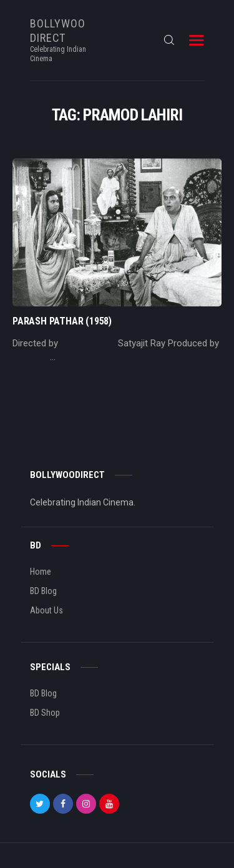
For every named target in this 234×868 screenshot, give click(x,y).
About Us (46, 610)
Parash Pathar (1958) (62, 321)
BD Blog (43, 591)
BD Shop (45, 713)
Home (41, 572)
